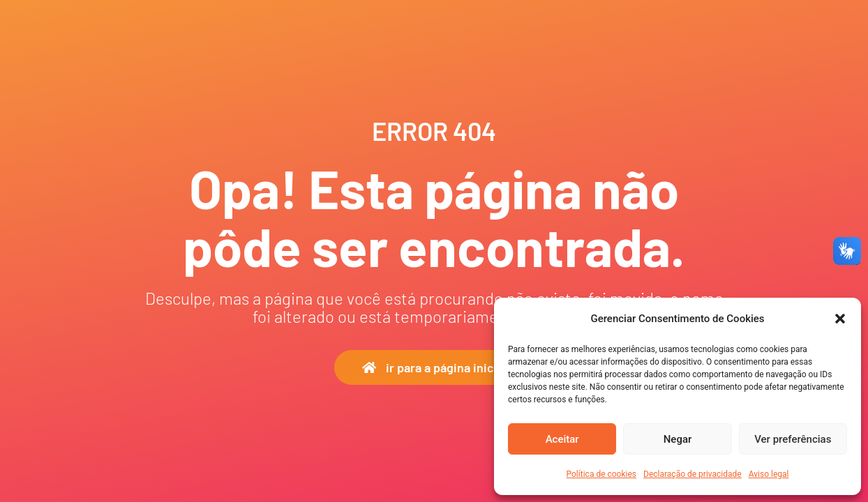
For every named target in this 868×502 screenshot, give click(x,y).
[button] (840, 319)
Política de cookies (602, 474)
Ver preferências (793, 439)
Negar (678, 439)
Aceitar (562, 439)
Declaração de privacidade (693, 474)
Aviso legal (769, 474)
